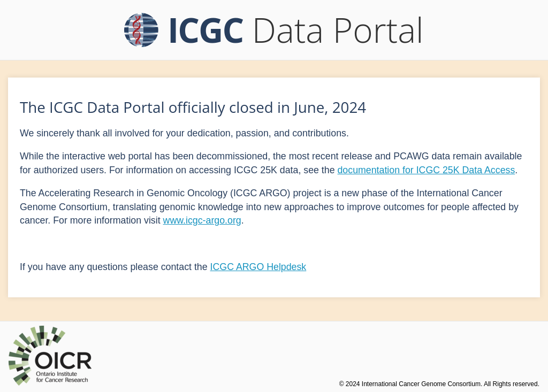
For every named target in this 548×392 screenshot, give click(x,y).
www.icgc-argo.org (202, 220)
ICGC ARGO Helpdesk (258, 267)
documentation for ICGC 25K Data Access (426, 170)
